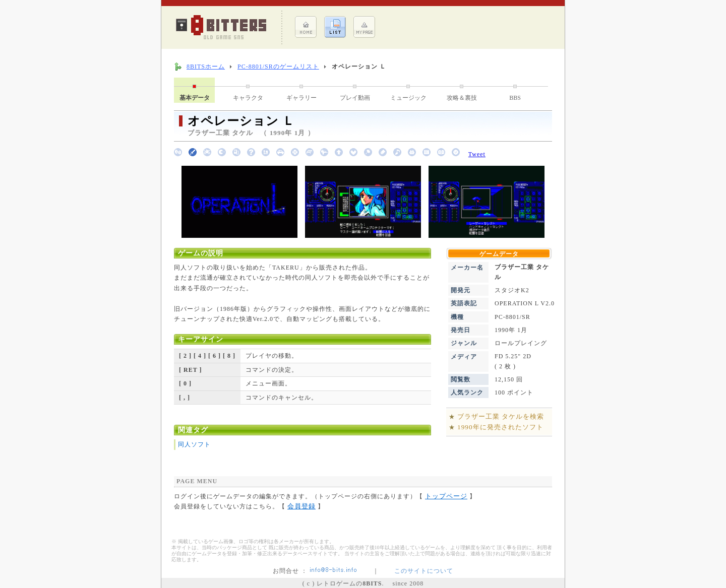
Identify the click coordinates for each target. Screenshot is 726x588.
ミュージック (408, 98)
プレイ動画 (355, 98)
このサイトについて (424, 571)
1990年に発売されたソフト (500, 427)
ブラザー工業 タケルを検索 (501, 416)
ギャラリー (301, 98)
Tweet (477, 154)
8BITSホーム (206, 67)
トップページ (446, 496)
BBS (515, 98)
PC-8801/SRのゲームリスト (278, 67)
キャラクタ (248, 98)
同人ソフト (194, 444)
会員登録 (301, 506)
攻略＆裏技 (462, 98)
